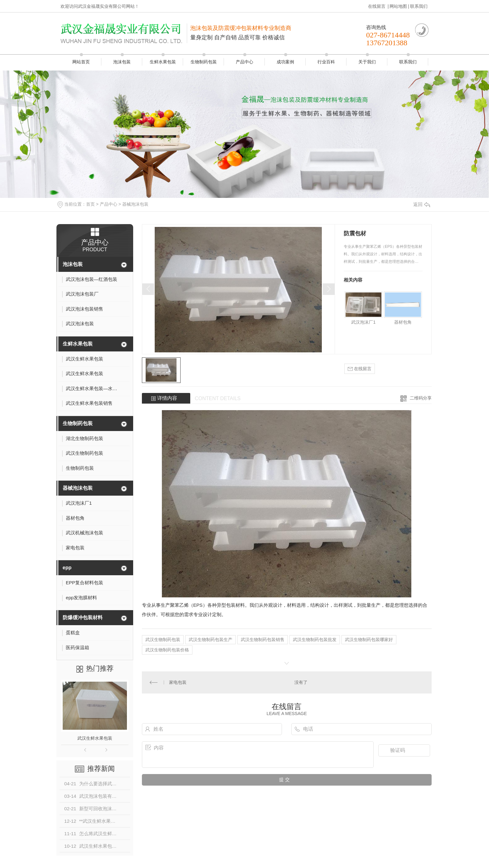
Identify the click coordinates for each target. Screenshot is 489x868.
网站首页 (81, 62)
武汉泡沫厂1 (363, 322)
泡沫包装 (122, 62)
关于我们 (367, 62)
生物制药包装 (204, 62)
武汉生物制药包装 (163, 640)
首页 (90, 204)
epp (67, 568)
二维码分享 (421, 398)
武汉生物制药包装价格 (167, 650)
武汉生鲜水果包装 (95, 738)
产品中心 (244, 62)
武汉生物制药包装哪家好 (369, 640)
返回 (422, 204)
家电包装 (178, 682)
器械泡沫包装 (135, 204)
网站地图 (398, 6)
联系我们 (419, 6)
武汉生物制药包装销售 (263, 640)
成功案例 (285, 62)
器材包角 (403, 322)
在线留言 (377, 6)
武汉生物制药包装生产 (211, 640)
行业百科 (326, 62)
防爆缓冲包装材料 (83, 618)
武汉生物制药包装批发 (315, 640)
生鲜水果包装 (163, 62)
